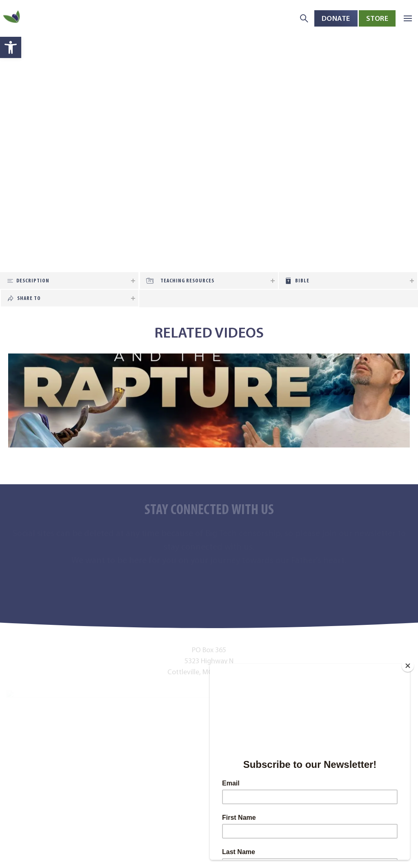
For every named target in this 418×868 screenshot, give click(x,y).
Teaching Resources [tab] (187, 281)
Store (377, 18)
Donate (336, 18)
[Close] (408, 666)
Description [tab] (33, 281)
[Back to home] (12, 19)
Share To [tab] (29, 298)
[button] (11, 47)
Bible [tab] (302, 281)
